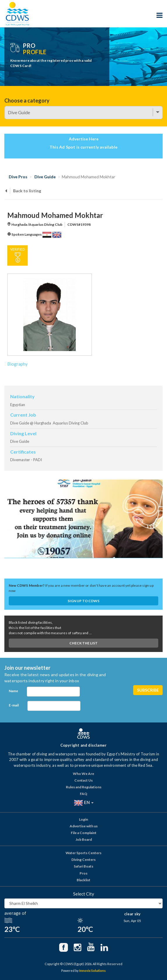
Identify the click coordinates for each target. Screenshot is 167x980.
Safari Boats (83, 866)
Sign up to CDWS (83, 601)
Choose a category (27, 101)
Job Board (84, 839)
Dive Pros (18, 177)
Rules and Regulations (84, 787)
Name (13, 691)
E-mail (14, 705)
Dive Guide (45, 177)
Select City (84, 894)
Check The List (83, 643)
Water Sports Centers (83, 853)
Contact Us (83, 780)
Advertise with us (84, 826)
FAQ (83, 794)
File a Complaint (84, 833)
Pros (83, 873)
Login (83, 819)
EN (84, 803)
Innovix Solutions (93, 971)
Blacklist (83, 880)
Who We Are (83, 774)
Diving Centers (83, 860)
